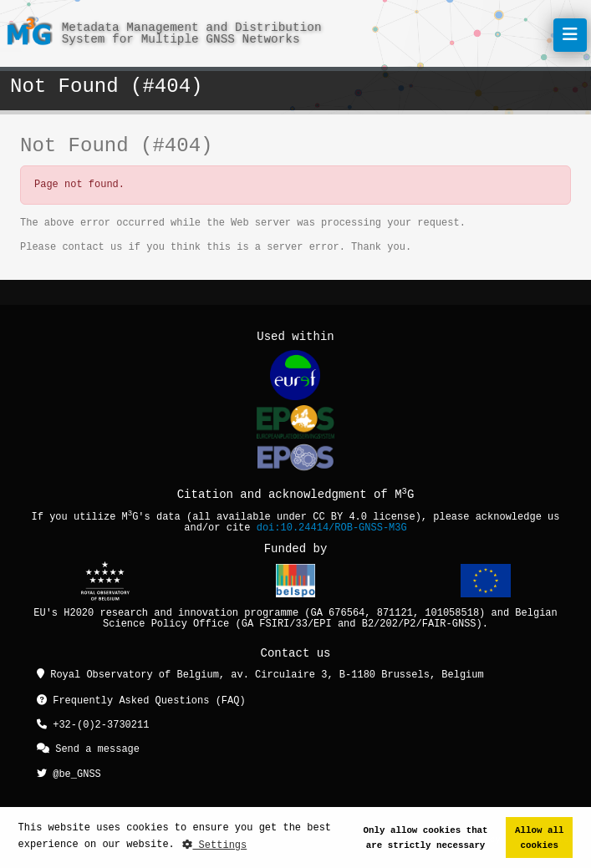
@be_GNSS (69, 772)
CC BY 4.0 (340, 518)
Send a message (88, 748)
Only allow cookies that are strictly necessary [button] (426, 838)
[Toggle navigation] (570, 35)
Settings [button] (214, 845)
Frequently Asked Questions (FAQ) (141, 701)
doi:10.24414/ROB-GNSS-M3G (332, 528)
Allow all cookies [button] (539, 838)
